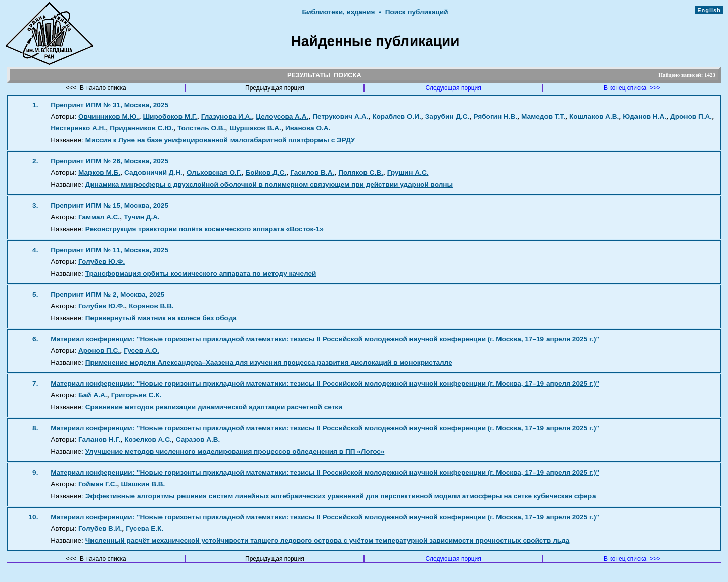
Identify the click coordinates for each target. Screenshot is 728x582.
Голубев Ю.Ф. (102, 262)
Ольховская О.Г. (214, 173)
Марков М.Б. (99, 173)
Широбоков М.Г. (170, 117)
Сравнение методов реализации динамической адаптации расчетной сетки (214, 407)
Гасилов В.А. (312, 173)
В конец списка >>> (632, 88)
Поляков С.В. (361, 173)
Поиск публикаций (417, 12)
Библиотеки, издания (338, 12)
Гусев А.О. (142, 351)
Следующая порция (453, 88)
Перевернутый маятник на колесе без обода (161, 318)
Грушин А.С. (408, 173)
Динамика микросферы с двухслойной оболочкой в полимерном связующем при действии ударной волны (269, 184)
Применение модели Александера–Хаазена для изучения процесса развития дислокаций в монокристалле (269, 362)
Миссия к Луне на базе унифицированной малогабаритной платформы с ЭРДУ (220, 140)
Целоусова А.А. (282, 117)
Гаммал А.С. (99, 217)
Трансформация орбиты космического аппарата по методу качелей (201, 273)
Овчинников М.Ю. (108, 117)
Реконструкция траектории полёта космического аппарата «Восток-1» (204, 229)
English (709, 10)
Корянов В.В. (151, 306)
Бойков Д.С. (266, 173)
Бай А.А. (93, 395)
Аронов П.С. (99, 351)
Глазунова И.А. (227, 117)
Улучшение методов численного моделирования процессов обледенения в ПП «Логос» (235, 451)
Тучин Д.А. (142, 217)
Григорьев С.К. (136, 395)
